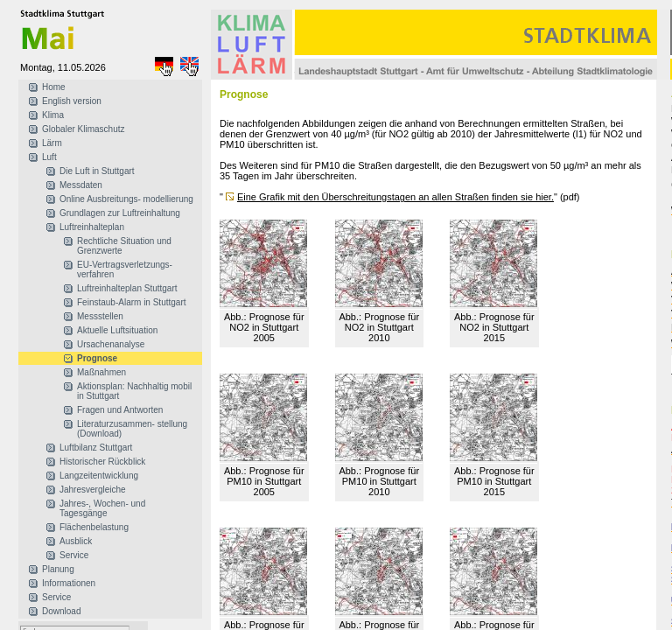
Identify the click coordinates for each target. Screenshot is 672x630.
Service (74, 555)
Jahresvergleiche (93, 490)
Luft (49, 157)
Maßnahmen (101, 372)
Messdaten (81, 185)
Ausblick (76, 541)
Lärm (52, 143)
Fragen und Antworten (120, 410)
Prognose (97, 358)
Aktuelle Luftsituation (117, 330)
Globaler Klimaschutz (83, 129)
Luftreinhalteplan (92, 227)
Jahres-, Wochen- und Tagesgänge (102, 508)
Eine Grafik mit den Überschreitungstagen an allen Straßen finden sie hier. (395, 197)
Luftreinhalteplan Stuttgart (127, 288)
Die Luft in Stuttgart (97, 171)
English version (72, 101)
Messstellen (100, 316)
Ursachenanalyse (111, 344)
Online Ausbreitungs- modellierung (126, 199)
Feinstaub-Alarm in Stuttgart (132, 302)
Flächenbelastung (94, 527)
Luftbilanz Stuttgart (96, 448)
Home (54, 87)
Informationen (69, 583)
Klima (53, 115)
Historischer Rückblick (102, 462)
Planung (58, 569)
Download (61, 611)
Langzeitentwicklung (99, 476)
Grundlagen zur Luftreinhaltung (120, 213)
